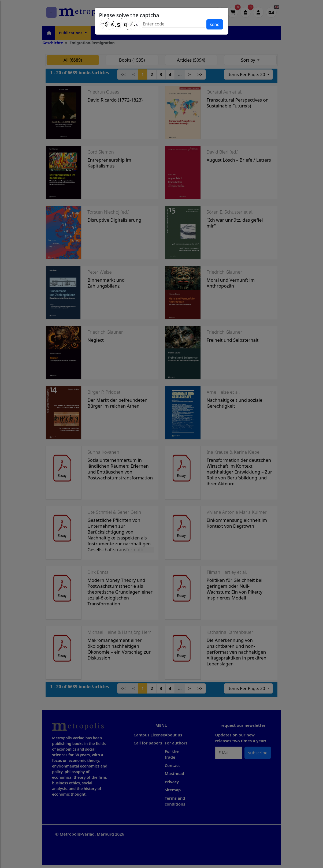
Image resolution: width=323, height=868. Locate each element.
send (215, 24)
